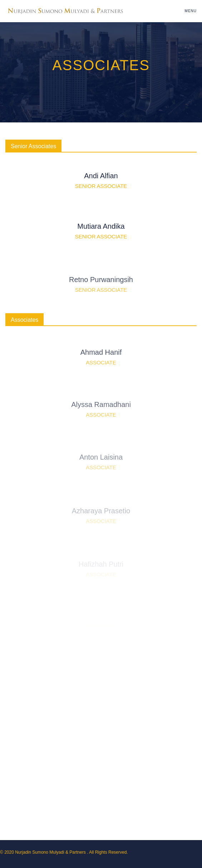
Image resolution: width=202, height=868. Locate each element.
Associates (24, 320)
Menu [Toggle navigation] (191, 11)
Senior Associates (33, 146)
